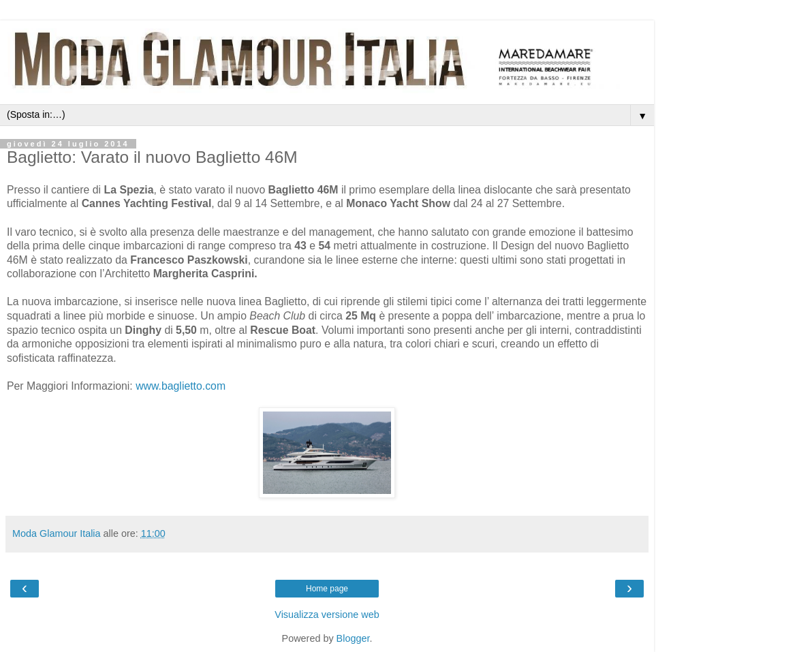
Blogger (353, 638)
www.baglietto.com (181, 386)
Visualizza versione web (327, 615)
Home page (327, 589)
